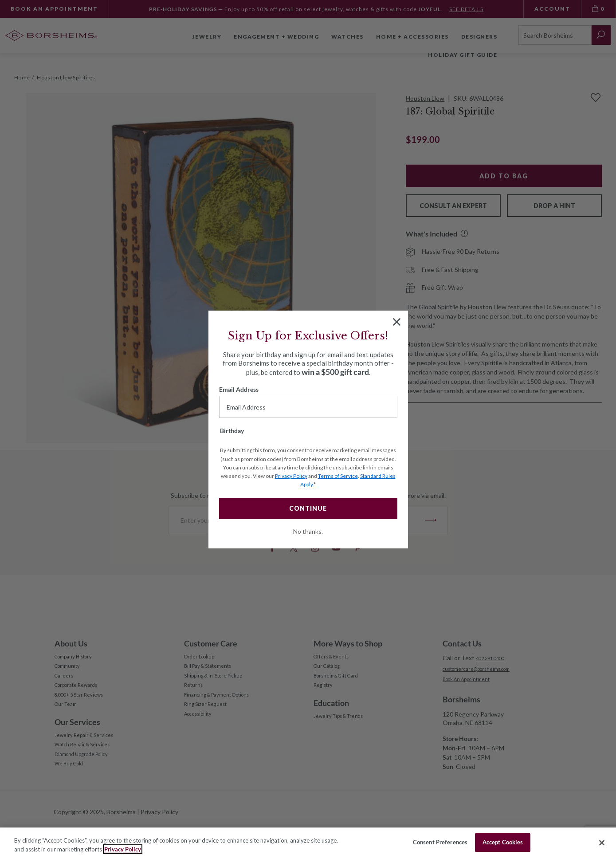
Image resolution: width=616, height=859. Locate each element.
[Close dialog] (397, 322)
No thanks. (308, 531)
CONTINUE (308, 508)
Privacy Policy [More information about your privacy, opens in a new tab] (123, 849)
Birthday (232, 431)
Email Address (239, 389)
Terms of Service (338, 476)
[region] (308, 843)
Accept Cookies (503, 842)
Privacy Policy (291, 476)
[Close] (602, 843)
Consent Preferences (440, 842)
